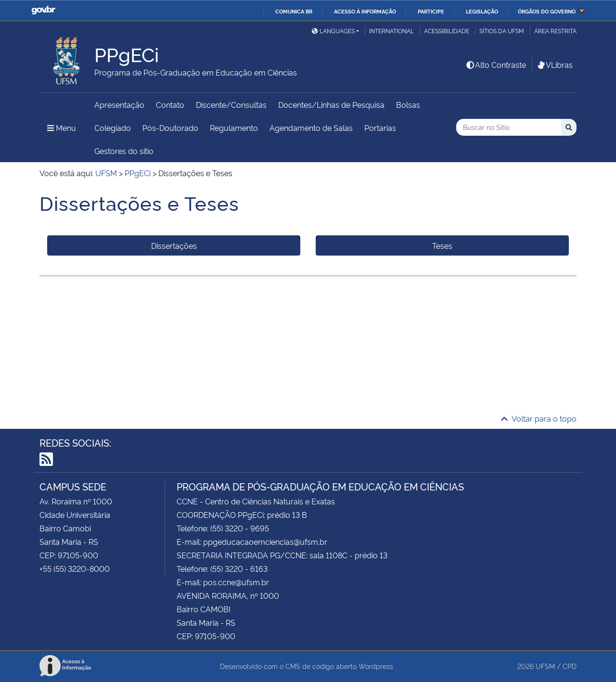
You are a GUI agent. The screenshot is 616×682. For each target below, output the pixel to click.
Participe (431, 11)
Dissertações (174, 245)
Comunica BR (294, 11)
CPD (570, 666)
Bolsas (408, 104)
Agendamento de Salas (311, 128)
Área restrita (555, 31)
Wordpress (376, 666)
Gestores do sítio (124, 151)
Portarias (380, 128)
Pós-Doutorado (170, 128)
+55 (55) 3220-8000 (75, 568)
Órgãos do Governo (547, 11)
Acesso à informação (365, 11)
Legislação (482, 11)
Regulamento (234, 128)
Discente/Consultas (231, 104)
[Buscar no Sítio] (509, 127)
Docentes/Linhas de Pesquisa (331, 104)
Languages (333, 31)
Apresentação (119, 104)
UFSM (545, 666)
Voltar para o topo (539, 418)
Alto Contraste (496, 64)
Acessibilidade (447, 31)
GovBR (43, 10)
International (391, 31)
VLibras (554, 64)
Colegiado (113, 128)
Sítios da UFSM (502, 31)
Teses (442, 245)
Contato (170, 104)
